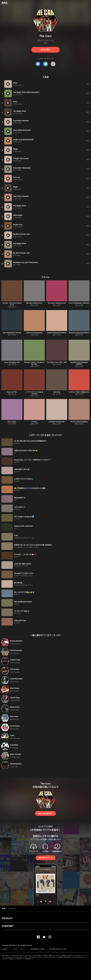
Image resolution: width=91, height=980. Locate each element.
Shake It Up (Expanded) (34, 333)
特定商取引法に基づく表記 (58, 949)
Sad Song (57, 392)
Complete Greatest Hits (57, 422)
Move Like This (12, 392)
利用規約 (5, 949)
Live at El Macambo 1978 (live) (79, 303)
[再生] (8, 84)
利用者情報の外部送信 (38, 949)
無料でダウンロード (45, 858)
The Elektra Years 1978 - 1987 (57, 362)
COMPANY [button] (8, 926)
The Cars (12, 909)
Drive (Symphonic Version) (12, 333)
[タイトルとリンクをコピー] (53, 64)
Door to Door (12, 422)
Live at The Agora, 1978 (12, 362)
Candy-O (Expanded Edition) (57, 333)
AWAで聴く (45, 50)
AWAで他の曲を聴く (45, 813)
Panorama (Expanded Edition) (79, 333)
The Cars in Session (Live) (57, 303)
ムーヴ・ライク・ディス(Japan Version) (34, 393)
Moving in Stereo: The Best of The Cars (34, 363)
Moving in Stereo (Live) (34, 303)
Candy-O (34, 422)
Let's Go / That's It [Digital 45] (79, 392)
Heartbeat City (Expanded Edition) (79, 363)
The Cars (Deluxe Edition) (79, 422)
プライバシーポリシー (19, 949)
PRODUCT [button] (7, 918)
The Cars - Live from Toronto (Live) (12, 304)
